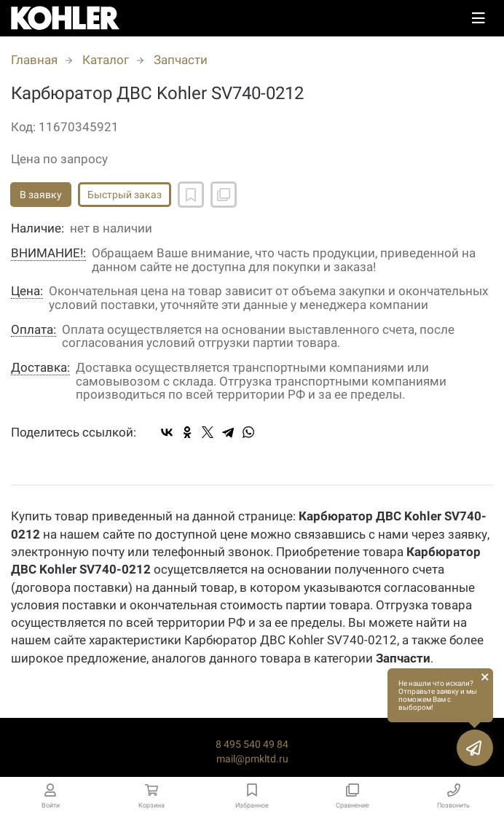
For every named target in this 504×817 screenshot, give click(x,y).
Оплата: (34, 330)
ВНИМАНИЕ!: (48, 253)
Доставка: (40, 368)
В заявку (41, 195)
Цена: (27, 291)
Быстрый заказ (125, 195)
